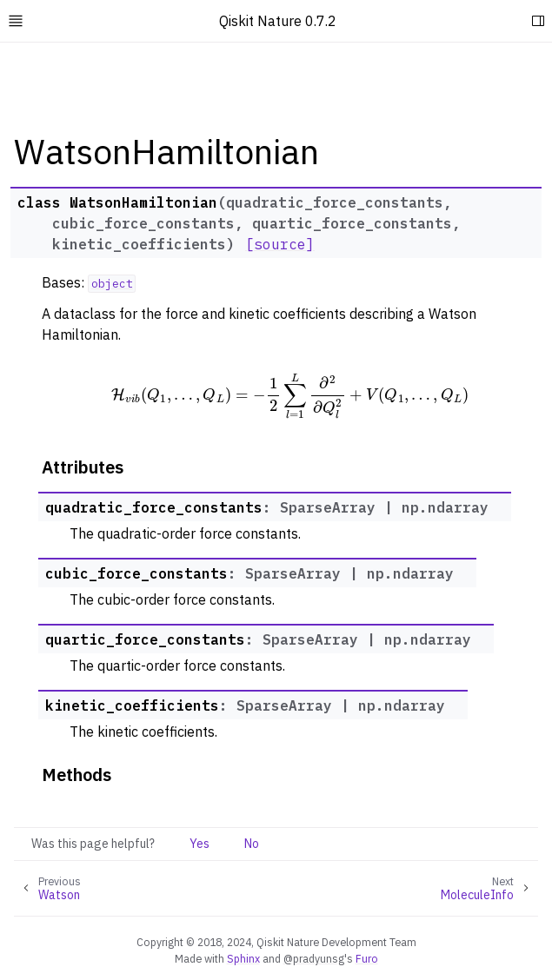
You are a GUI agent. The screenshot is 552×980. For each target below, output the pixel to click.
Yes (200, 844)
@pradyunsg (314, 958)
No (252, 844)
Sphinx (243, 958)
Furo (367, 958)
